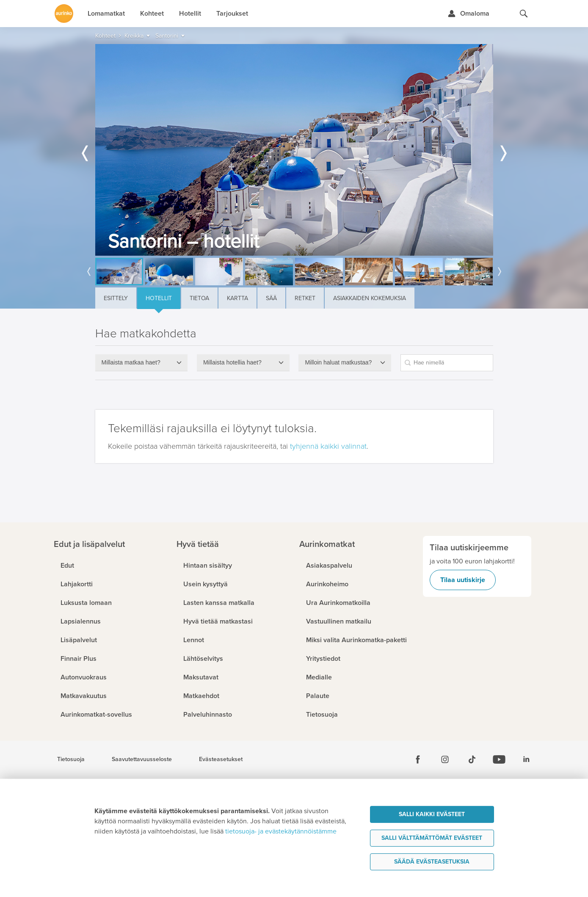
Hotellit (159, 298)
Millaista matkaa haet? (131, 362)
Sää (271, 298)
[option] (294, 150)
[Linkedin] (526, 759)
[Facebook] (418, 759)
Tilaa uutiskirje (463, 580)
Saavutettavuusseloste (142, 759)
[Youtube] (499, 759)
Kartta (237, 298)
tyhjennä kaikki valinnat (328, 446)
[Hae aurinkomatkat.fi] (524, 14)
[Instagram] (445, 759)
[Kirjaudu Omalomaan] (468, 14)
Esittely (116, 298)
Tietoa (199, 298)
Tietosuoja (71, 759)
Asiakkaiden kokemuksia (370, 298)
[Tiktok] (472, 759)
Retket (305, 298)
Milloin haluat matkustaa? (338, 362)
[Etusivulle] (64, 14)
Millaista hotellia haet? (232, 362)
